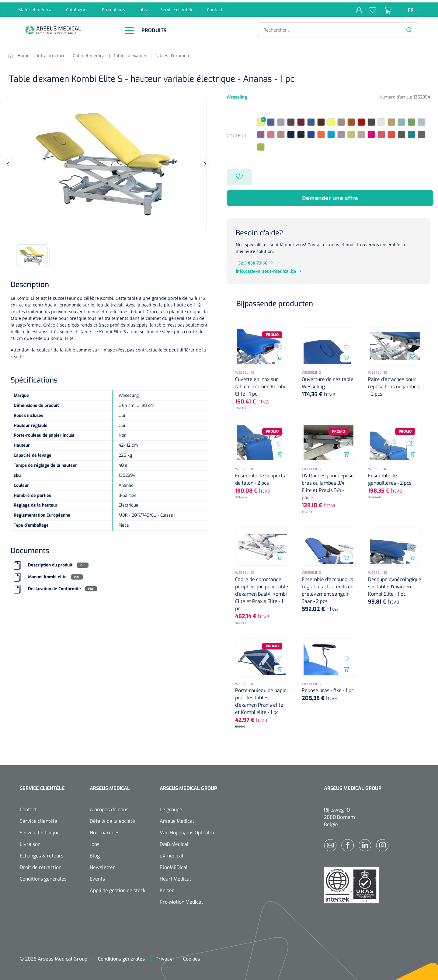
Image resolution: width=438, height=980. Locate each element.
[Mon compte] (359, 7)
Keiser (167, 888)
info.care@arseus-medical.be (266, 269)
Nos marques (105, 830)
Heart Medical (175, 876)
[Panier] (384, 7)
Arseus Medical (177, 819)
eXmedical (172, 853)
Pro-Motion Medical (181, 900)
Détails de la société (112, 819)
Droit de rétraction (41, 865)
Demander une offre (330, 196)
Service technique (40, 830)
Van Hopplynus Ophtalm (187, 830)
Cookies (192, 956)
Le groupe (171, 807)
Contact (215, 7)
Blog (95, 853)
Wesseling (237, 95)
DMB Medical (174, 842)
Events (97, 876)
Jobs (143, 7)
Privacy (164, 956)
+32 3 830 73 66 (252, 260)
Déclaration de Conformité (54, 586)
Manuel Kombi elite (47, 575)
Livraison (30, 842)
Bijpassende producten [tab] (275, 301)
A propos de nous (109, 807)
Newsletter (102, 865)
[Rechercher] (409, 27)
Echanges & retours (42, 853)
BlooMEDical (174, 865)
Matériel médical (35, 7)
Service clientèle (177, 7)
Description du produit (50, 563)
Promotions (113, 7)
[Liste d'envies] (369, 7)
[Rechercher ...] (335, 27)
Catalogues (77, 7)
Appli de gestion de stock (118, 888)
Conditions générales (43, 876)
